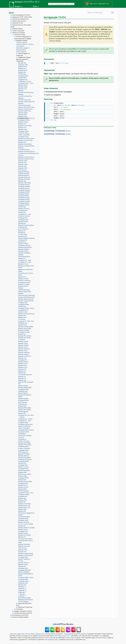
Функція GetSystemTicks (26, 301)
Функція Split (22, 509)
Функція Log (22, 380)
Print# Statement (23, 447)
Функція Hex (22, 316)
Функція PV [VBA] (24, 454)
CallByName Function (25, 81)
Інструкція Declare (24, 185)
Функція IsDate (23, 343)
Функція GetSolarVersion (26, 299)
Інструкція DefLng (24, 198)
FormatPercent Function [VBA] (26, 274)
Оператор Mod (23, 391)
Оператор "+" (22, 590)
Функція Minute (23, 386)
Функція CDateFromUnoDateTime (26, 92)
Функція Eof (22, 223)
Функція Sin (22, 502)
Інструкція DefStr (24, 203)
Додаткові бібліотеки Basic (24, 604)
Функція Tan (22, 537)
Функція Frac (22, 277)
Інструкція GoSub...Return (26, 308)
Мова (35, 6)
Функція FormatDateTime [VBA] (26, 267)
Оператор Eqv (23, 227)
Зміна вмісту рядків (24, 598)
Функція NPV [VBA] (24, 410)
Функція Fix (22, 258)
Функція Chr (22, 124)
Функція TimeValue (24, 546)
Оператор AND (23, 65)
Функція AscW (23, 70)
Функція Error (23, 236)
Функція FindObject (24, 253)
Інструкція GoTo (23, 310)
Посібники (20, 609)
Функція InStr (22, 325)
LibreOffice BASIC (20, 35)
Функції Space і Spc (24, 506)
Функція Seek (22, 489)
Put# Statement (23, 452)
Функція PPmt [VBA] (25, 445)
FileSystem (95, 49)
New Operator (23, 402)
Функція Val (22, 566)
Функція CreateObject (25, 144)
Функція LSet (22, 365)
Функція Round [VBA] (25, 482)
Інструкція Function (24, 282)
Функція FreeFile (23, 279)
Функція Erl (22, 231)
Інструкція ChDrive (24, 120)
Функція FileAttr (23, 244)
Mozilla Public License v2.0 (61, 636)
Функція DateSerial (24, 177)
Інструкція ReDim (24, 461)
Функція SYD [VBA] (24, 535)
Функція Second (23, 487)
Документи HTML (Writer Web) (22, 17)
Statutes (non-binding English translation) (49, 634)
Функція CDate (23, 113)
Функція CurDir (23, 164)
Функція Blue (22, 78)
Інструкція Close (23, 131)
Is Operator (22, 340)
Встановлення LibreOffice (20, 615)
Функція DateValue (24, 179)
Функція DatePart (24, 175)
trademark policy (53, 640)
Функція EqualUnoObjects (26, 225)
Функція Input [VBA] (25, 328)
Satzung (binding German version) (75, 634)
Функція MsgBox (23, 399)
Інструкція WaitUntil (25, 570)
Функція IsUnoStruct (25, 356)
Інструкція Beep (23, 76)
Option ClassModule (24, 426)
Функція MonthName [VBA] (25, 396)
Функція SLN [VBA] (24, 504)
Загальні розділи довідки (20, 617)
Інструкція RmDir (24, 478)
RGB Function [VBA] (24, 474)
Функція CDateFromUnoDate (24, 104)
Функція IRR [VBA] (24, 338)
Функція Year (22, 585)
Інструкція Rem (23, 465)
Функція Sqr (22, 511)
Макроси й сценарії (19, 33)
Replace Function (23, 467)
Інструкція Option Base (25, 424)
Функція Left (22, 369)
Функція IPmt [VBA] (24, 336)
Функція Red (22, 463)
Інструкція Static (23, 518)
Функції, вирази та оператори (23, 54)
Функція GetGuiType (25, 292)
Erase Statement (23, 229)
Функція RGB (22, 472)
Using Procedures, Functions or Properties (25, 45)
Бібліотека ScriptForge (25, 607)
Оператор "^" (22, 596)
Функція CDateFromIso (25, 109)
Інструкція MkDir (23, 389)
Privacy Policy (30, 634)
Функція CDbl (22, 115)
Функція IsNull (23, 351)
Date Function (22, 170)
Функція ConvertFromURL (26, 139)
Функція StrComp (24, 522)
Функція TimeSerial (24, 544)
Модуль (18, 6)
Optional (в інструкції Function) (25, 436)
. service (57, 130)
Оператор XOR (23, 583)
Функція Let (22, 373)
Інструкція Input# (24, 332)
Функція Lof (22, 378)
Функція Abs (22, 63)
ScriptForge (57, 49)
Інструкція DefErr (24, 194)
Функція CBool (23, 85)
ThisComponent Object (25, 539)
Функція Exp (22, 242)
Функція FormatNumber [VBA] (26, 270)
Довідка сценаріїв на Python (23, 611)
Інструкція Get (23, 303)
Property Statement (24, 448)
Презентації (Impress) (19, 21)
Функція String (23, 530)
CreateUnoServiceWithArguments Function (27, 154)
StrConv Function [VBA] (26, 524)
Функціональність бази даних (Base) (21, 26)
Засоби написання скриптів (23, 613)
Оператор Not (23, 404)
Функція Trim (22, 552)
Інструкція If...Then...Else (26, 321)
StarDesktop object (24, 517)
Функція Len (22, 371)
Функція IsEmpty (23, 345)
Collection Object (23, 133)
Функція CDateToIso (25, 111)
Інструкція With (23, 579)
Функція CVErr (23, 168)
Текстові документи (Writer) (21, 15)
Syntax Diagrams (21, 52)
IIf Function (22, 319)
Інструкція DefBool (24, 186)
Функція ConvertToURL (25, 140)
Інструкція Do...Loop (25, 214)
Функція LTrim (23, 367)
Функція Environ (23, 222)
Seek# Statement (23, 491)
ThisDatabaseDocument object (25, 542)
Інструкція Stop (23, 520)
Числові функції (23, 411)
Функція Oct (22, 413)
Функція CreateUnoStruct (26, 157)
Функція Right (23, 476)
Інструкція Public (23, 450)
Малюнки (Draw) (18, 23)
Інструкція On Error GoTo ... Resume (26, 416)
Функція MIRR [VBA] (25, 388)
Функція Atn (22, 72)
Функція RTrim (23, 485)
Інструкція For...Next (25, 260)
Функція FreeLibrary (24, 281)
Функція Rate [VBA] (24, 458)
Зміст (11, 13)
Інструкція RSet (23, 483)
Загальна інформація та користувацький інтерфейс (23, 38)
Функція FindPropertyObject (24, 256)
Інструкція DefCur (24, 188)
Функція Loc (22, 376)
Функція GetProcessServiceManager (27, 294)
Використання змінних (25, 600)
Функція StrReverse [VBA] (26, 528)
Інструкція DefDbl (24, 192)
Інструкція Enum (23, 220)
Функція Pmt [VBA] (24, 443)
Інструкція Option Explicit (26, 430)
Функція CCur (23, 89)
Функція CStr (22, 163)
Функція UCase (23, 565)
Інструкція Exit (23, 240)
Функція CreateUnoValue (26, 159)
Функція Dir (22, 212)
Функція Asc (22, 68)
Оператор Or (22, 439)
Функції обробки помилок (26, 238)
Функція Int (22, 334)
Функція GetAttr (23, 286)
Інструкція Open (23, 423)
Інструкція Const (23, 137)
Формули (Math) (17, 29)
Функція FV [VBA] (24, 284)
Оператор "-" (22, 587)
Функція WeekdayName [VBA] (26, 575)
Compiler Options (22, 42)
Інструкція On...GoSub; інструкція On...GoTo (25, 420)
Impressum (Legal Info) (17, 634)
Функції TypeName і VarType (24, 560)
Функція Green (23, 312)
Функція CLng (23, 129)
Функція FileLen (23, 251)
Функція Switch (23, 533)
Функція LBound (23, 362)
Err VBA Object (23, 234)
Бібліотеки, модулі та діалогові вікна (23, 49)
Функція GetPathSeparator (26, 297)
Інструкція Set (23, 496)
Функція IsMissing (24, 349)
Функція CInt (22, 127)
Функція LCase (23, 364)
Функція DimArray (24, 209)
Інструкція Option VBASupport (24, 433)
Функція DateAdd (24, 172)
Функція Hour (22, 317)
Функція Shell (22, 500)
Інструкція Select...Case (26, 83)
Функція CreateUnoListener (24, 149)
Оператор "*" (22, 589)
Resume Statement (24, 471)
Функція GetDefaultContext (24, 289)
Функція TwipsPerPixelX (26, 553)
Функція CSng (23, 161)
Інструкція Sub (23, 531)
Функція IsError (23, 347)
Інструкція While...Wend (26, 577)
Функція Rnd (22, 480)
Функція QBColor (24, 456)
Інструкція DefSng (24, 201)
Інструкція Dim (23, 210)
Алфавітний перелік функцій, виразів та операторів (23, 59)
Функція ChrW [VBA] (25, 126)
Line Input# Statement (25, 375)
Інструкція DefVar (24, 205)
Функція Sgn (22, 498)
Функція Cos (22, 142)
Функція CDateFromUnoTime (24, 99)
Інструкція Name (23, 400)
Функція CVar (22, 166)
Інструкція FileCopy (24, 246)
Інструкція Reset (23, 469)
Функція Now (22, 406)
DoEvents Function (24, 216)
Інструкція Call (23, 80)
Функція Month (23, 393)
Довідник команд (22, 40)
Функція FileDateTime (25, 247)
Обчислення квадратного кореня (26, 514)
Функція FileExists (24, 249)
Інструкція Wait (23, 568)
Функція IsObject (24, 354)
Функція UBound (23, 563)
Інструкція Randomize (25, 459)
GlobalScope (22, 74)
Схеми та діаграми (18, 31)
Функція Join (22, 358)
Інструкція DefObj (24, 199)
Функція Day (22, 181)
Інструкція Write (23, 581)
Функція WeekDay (24, 572)
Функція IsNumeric (24, 352)
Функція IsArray (23, 341)
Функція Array (23, 67)
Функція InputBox (24, 330)
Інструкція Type (23, 557)
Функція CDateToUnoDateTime (25, 95)
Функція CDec (23, 116)
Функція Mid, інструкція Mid (26, 383)
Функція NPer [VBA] (25, 408)
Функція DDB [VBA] (24, 183)
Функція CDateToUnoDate (26, 107)
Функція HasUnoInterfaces (26, 314)
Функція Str (22, 526)
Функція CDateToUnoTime (26, 102)
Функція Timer (23, 550)
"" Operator (22, 594)
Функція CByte (23, 87)
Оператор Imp (23, 323)
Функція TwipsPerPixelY (26, 555)
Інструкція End (23, 218)
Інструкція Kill (23, 360)
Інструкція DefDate (24, 190)
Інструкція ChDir (23, 118)
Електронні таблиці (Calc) (20, 19)
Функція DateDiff (24, 174)
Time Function (22, 548)
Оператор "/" (22, 592)
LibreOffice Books (63, 624)
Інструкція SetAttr (24, 494)
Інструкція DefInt (24, 196)
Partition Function (24, 441)
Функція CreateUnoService (26, 151)
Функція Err (22, 233)
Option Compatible (24, 135)
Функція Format (23, 264)
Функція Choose (23, 122)
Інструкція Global (24, 305)
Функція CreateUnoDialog (26, 146)
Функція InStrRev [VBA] (26, 327)
